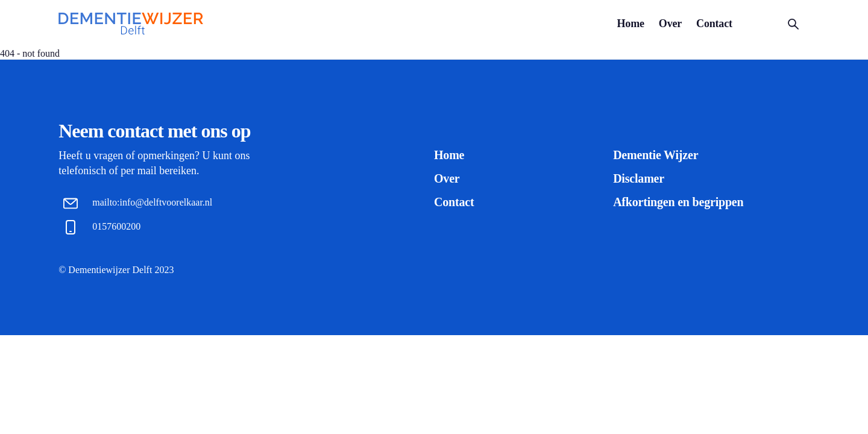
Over (670, 24)
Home (631, 24)
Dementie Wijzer (656, 155)
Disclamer (639, 178)
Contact (714, 24)
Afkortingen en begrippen (678, 202)
